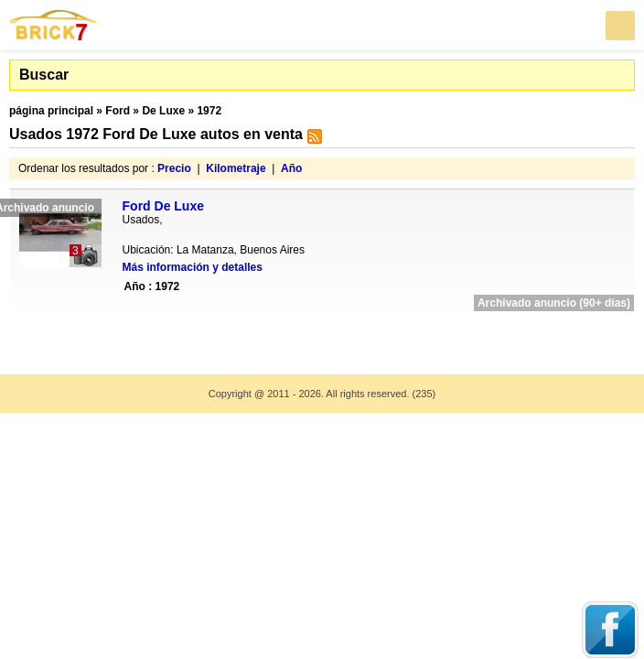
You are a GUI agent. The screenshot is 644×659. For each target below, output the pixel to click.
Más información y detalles (193, 267)
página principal (51, 111)
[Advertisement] (322, 331)
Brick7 (54, 25)
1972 (209, 111)
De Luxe (163, 111)
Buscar (44, 75)
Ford (118, 111)
